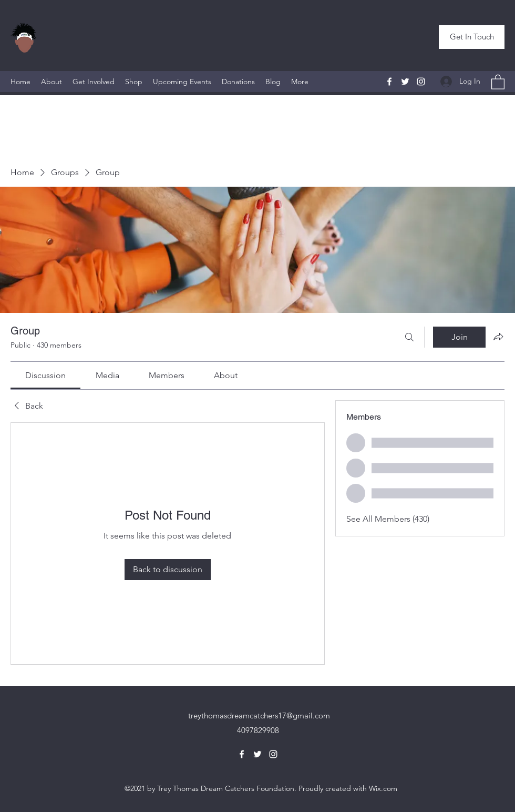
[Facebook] (389, 82)
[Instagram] (421, 82)
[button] (472, 37)
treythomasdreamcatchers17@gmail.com (259, 715)
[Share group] (498, 337)
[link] (45, 375)
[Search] (409, 337)
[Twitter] (405, 82)
